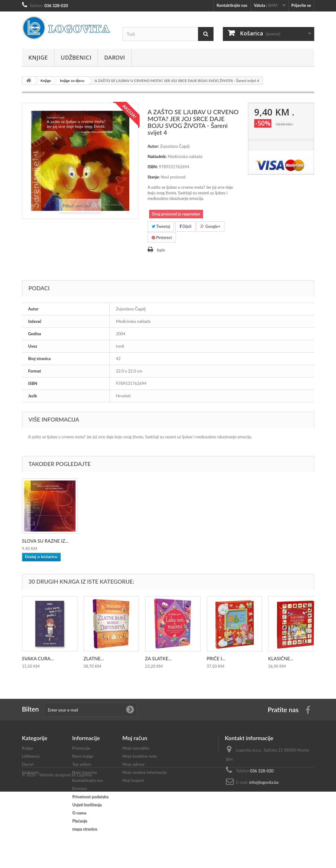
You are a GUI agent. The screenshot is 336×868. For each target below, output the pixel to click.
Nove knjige (83, 756)
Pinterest (162, 237)
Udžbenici (76, 57)
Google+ (210, 226)
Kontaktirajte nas (232, 5)
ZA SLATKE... (159, 658)
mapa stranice (85, 829)
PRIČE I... (216, 658)
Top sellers (82, 764)
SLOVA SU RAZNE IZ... (168, 541)
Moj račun (135, 738)
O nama (79, 813)
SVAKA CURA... (38, 658)
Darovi (115, 57)
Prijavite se (301, 5)
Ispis (161, 250)
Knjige (38, 57)
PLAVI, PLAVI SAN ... (105, 541)
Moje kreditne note (140, 756)
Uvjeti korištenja (87, 805)
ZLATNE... (94, 658)
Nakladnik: (157, 156)
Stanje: (154, 177)
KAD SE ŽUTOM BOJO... (48, 541)
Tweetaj (161, 226)
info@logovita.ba (264, 782)
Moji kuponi (133, 780)
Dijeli (185, 226)
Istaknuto (31, 772)
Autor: (153, 146)
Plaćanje (80, 821)
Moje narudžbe (136, 748)
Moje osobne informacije (145, 772)
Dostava (80, 789)
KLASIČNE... (281, 658)
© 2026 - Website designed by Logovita (57, 851)
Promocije (81, 748)
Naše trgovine (85, 772)
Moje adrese (133, 764)
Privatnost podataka (90, 797)
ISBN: (153, 167)
